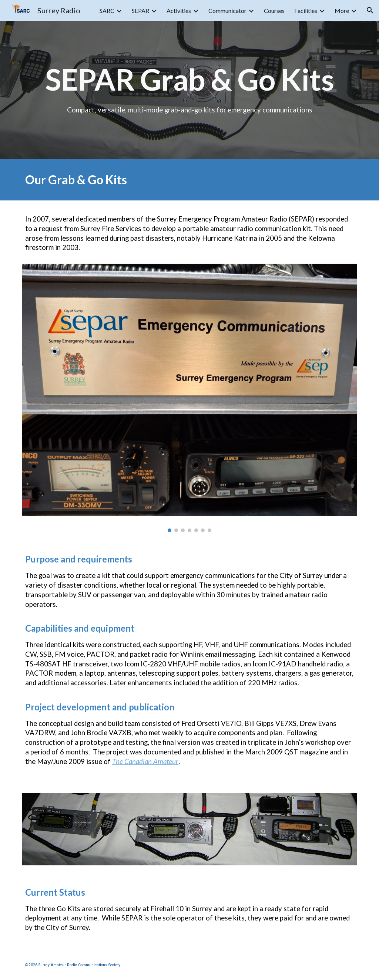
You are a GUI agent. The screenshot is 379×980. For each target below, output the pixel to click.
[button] (370, 10)
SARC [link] (107, 11)
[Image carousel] (190, 398)
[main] (190, 90)
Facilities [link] (306, 11)
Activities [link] (179, 11)
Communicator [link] (227, 11)
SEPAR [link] (140, 11)
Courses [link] (274, 11)
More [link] (342, 11)
